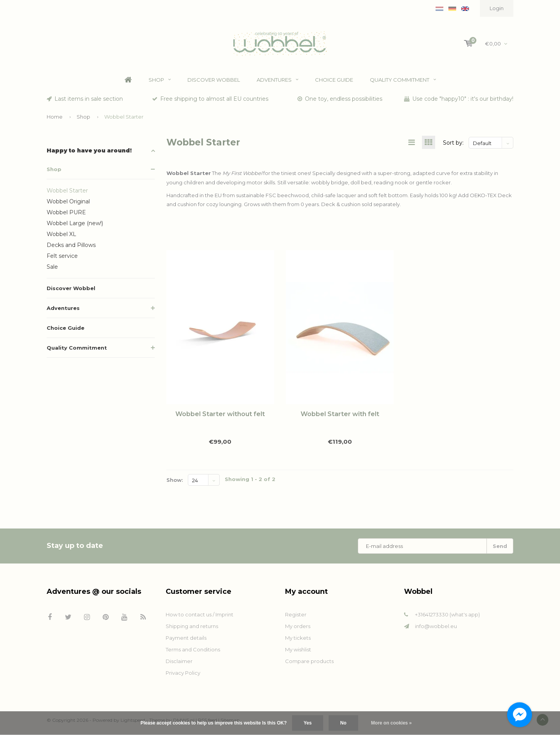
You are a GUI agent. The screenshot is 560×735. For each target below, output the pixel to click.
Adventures (277, 81)
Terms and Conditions (193, 651)
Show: (175, 481)
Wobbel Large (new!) (75, 225)
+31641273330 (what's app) (447, 616)
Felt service (62, 257)
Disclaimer (179, 663)
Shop (160, 81)
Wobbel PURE (66, 214)
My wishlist (298, 651)
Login (497, 8)
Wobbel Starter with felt (340, 416)
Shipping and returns (192, 628)
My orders (298, 628)
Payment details (186, 639)
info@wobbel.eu (436, 628)
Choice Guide (334, 81)
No (343, 723)
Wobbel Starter (124, 118)
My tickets (298, 639)
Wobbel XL (61, 236)
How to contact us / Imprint (199, 616)
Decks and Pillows (71, 247)
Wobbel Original (68, 203)
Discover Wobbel (214, 81)
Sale (52, 268)
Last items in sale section (85, 100)
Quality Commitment (403, 81)
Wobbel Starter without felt (220, 416)
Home (128, 81)
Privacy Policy (183, 674)
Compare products (309, 663)
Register (296, 616)
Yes (308, 723)
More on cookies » (391, 723)
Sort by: (453, 144)
